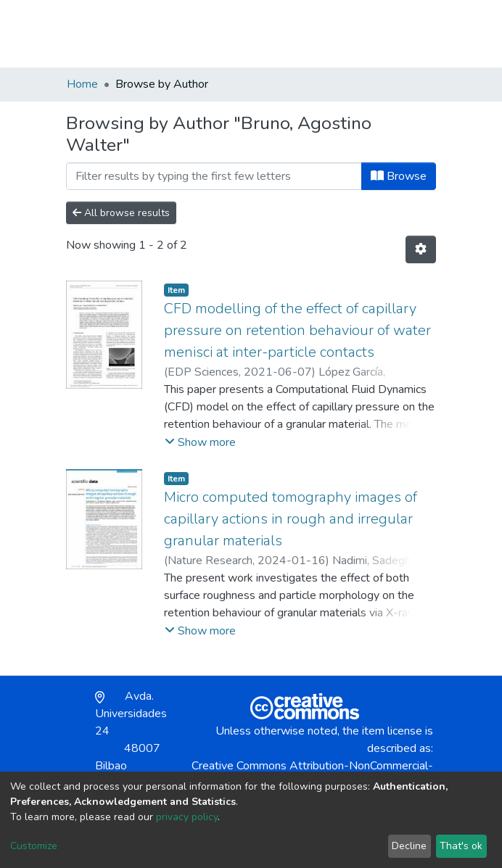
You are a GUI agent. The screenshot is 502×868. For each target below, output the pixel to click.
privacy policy (187, 817)
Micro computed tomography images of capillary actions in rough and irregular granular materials (291, 519)
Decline (409, 846)
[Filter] (214, 176)
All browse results (121, 213)
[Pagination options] (421, 249)
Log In (383, 33)
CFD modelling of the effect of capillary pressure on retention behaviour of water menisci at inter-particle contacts (297, 330)
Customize (34, 846)
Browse (399, 176)
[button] (351, 33)
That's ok (461, 846)
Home (82, 84)
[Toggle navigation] (427, 33)
